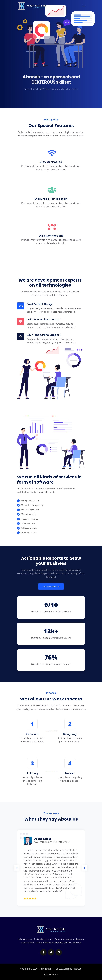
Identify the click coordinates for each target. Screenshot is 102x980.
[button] (17, 868)
